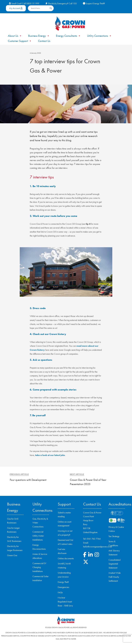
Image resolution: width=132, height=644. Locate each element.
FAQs (60, 592)
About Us (15, 36)
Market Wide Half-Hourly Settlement (115, 577)
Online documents (66, 558)
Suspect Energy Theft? (94, 3)
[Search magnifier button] (51, 8)
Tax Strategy (114, 536)
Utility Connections (99, 36)
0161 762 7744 (94, 539)
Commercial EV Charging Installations (39, 567)
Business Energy (39, 36)
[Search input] (40, 8)
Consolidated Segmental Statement (114, 564)
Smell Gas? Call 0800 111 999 (24, 3)
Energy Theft (63, 582)
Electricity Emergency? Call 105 (61, 3)
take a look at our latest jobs (50, 455)
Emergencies (63, 587)
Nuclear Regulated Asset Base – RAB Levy (65, 602)
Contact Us (44, 41)
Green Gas (12, 555)
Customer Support (20, 41)
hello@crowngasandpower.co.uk (98, 547)
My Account (16, 8)
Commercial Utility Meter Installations (38, 536)
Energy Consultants (68, 36)
